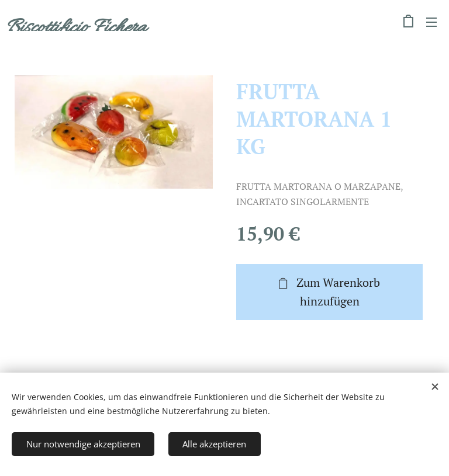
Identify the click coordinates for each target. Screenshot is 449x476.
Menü (431, 22)
